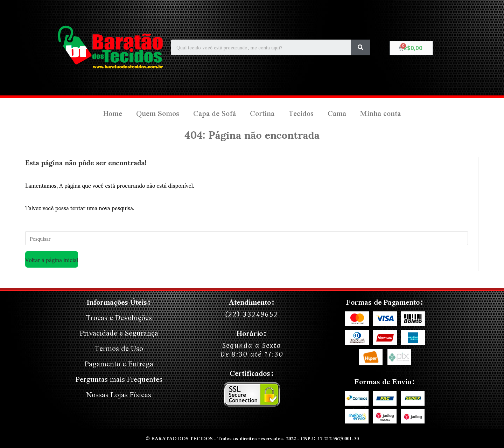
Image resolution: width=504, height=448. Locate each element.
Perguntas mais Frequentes (119, 379)
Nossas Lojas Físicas (119, 395)
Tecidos (301, 113)
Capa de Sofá (215, 113)
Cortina (262, 113)
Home (113, 113)
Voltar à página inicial (52, 259)
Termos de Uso (119, 348)
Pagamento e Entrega (119, 364)
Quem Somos (158, 113)
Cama (337, 113)
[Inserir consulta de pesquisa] (247, 238)
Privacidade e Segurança (119, 333)
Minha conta (380, 113)
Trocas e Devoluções (119, 318)
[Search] (360, 47)
